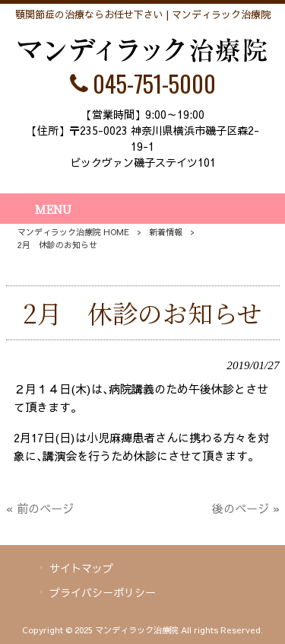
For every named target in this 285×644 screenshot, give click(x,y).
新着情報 (166, 232)
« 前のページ (40, 508)
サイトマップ (81, 568)
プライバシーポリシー (103, 592)
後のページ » (246, 508)
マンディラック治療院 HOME (73, 232)
